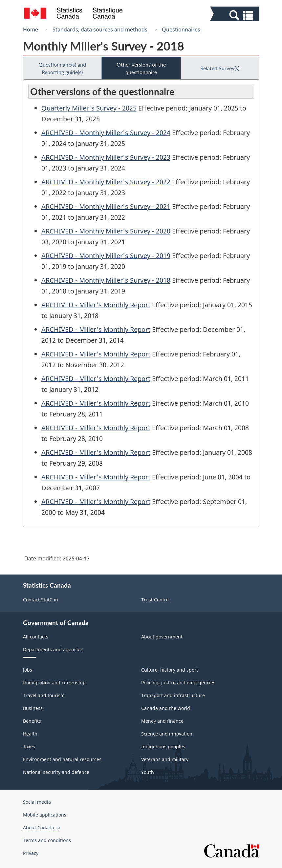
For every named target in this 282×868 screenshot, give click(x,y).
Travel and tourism (44, 695)
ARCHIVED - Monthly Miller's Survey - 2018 (106, 280)
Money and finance (162, 721)
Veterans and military (165, 759)
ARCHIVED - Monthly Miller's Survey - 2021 (106, 206)
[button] (236, 15)
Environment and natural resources (62, 759)
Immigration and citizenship (54, 683)
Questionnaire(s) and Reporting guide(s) (62, 68)
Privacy (31, 853)
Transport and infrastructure (173, 695)
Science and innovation (167, 734)
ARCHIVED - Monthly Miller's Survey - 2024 (106, 133)
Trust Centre (155, 600)
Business (33, 708)
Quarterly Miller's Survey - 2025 (89, 108)
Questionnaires (181, 30)
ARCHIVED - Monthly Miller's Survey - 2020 (106, 231)
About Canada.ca (42, 828)
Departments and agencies (53, 649)
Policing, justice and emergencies (178, 683)
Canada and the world (166, 708)
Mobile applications (45, 815)
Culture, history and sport (170, 670)
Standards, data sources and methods (100, 30)
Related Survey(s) (220, 68)
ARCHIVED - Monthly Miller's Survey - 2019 (106, 256)
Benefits (32, 721)
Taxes (29, 747)
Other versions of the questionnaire (141, 68)
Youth (148, 772)
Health (30, 734)
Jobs (28, 670)
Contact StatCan (41, 600)
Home (31, 30)
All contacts (36, 637)
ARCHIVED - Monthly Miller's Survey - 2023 (106, 157)
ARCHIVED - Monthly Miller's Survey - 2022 (106, 182)
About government (162, 637)
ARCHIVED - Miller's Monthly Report (96, 305)
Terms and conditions (47, 840)
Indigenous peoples (163, 747)
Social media (37, 802)
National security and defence (56, 772)
